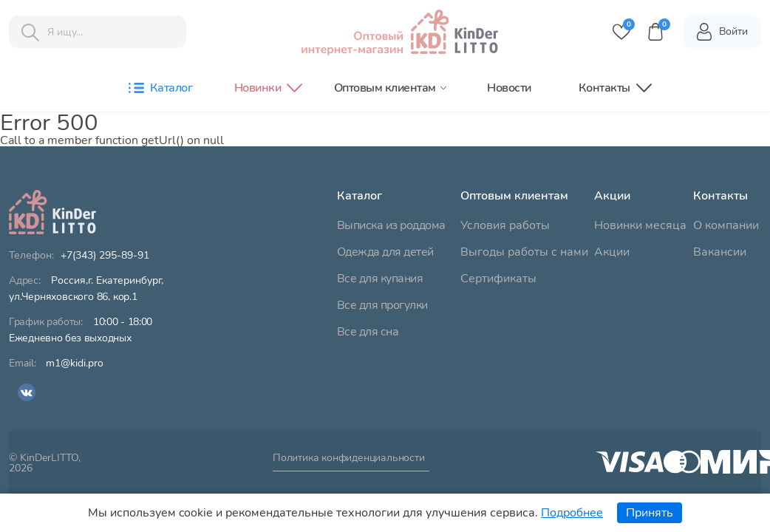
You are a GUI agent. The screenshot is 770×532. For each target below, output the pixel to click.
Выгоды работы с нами (524, 252)
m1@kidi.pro (75, 364)
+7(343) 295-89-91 (105, 256)
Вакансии (720, 252)
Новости (509, 88)
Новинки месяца (640, 225)
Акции (612, 252)
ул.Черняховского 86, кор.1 (86, 289)
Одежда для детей (385, 252)
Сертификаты (498, 279)
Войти (722, 32)
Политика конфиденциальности (349, 459)
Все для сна (368, 332)
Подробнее (572, 513)
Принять (650, 513)
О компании (726, 225)
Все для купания (380, 279)
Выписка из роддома (391, 225)
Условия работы (505, 225)
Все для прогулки (382, 305)
